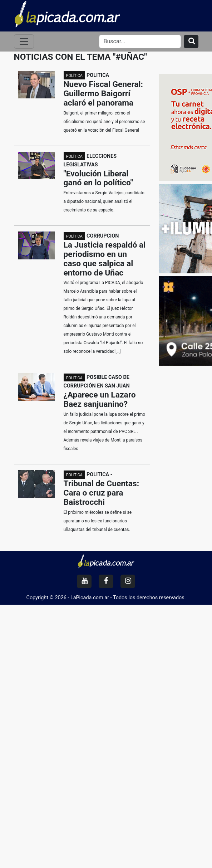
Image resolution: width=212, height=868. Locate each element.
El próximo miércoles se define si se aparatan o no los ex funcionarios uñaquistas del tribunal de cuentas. (98, 521)
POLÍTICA (74, 76)
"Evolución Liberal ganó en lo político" (98, 178)
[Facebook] (106, 581)
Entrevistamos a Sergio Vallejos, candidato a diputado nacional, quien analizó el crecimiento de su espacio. (104, 201)
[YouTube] (84, 581)
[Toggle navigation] (24, 42)
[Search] (140, 42)
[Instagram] (128, 581)
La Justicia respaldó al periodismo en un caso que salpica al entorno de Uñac (105, 259)
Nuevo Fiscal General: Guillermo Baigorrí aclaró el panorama (103, 94)
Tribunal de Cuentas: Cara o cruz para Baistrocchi (102, 493)
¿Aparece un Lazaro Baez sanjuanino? (100, 399)
